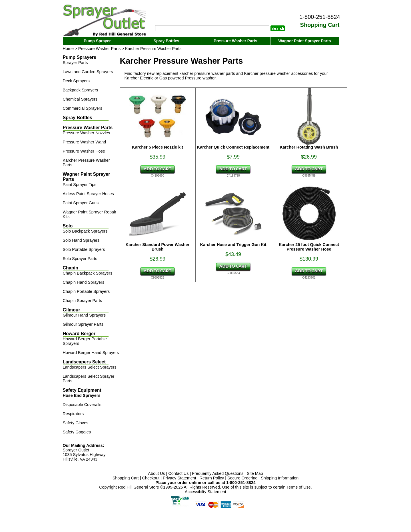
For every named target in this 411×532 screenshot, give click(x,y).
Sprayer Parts (75, 63)
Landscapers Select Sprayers (90, 367)
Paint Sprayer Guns (81, 203)
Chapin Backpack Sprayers (88, 273)
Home (68, 49)
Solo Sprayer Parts (80, 259)
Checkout (151, 478)
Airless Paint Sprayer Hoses (88, 194)
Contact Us (178, 473)
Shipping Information (280, 478)
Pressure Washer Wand (85, 142)
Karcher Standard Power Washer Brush (158, 247)
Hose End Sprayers (82, 395)
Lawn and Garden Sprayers (88, 72)
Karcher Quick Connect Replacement (233, 147)
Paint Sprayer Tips (80, 185)
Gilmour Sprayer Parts (83, 324)
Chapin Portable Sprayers (86, 291)
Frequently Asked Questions (218, 473)
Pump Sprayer (97, 41)
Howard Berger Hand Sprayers (91, 353)
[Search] (212, 28)
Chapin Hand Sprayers (84, 282)
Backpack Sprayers (81, 90)
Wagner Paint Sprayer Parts (305, 41)
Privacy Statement (180, 478)
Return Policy (212, 478)
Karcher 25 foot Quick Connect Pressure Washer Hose (309, 247)
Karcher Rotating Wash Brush (309, 147)
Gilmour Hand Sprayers (84, 315)
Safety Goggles (77, 432)
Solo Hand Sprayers (81, 240)
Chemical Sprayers (80, 99)
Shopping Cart (126, 478)
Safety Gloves (76, 423)
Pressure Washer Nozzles (87, 133)
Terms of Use (299, 487)
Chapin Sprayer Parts (83, 301)
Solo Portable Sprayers (84, 249)
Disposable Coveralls (82, 405)
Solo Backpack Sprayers (85, 231)
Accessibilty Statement (205, 492)
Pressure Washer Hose (84, 151)
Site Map (255, 473)
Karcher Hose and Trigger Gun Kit (233, 245)
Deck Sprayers (76, 81)
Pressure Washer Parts (235, 41)
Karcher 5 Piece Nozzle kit (157, 147)
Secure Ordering (242, 478)
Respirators (73, 414)
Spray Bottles (166, 41)
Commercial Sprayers (83, 108)
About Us (156, 473)
